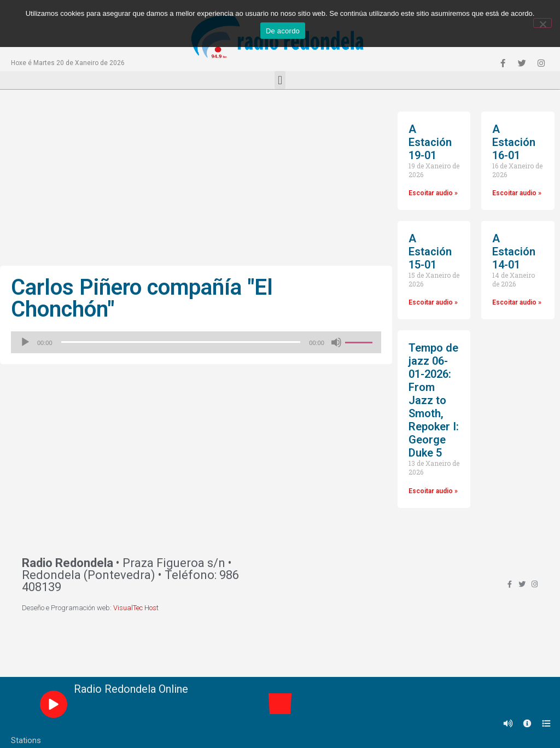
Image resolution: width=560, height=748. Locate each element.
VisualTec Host (136, 608)
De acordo (283, 31)
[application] (196, 342)
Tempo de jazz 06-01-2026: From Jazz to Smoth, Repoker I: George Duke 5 (434, 400)
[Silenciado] (336, 342)
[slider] (181, 342)
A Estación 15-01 (430, 252)
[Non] (542, 23)
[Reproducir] (25, 342)
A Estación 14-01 (514, 252)
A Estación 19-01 (430, 142)
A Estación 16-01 (514, 142)
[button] (280, 80)
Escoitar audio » (433, 193)
